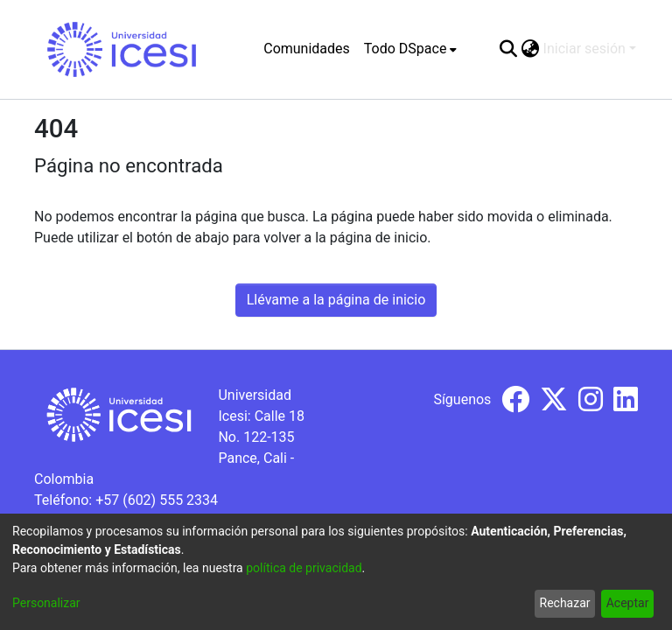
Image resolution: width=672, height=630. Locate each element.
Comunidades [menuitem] (307, 49)
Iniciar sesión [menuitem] (584, 49)
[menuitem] (411, 49)
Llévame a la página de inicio (336, 300)
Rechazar (565, 603)
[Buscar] (509, 49)
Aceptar (628, 603)
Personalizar (46, 603)
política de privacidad (304, 568)
